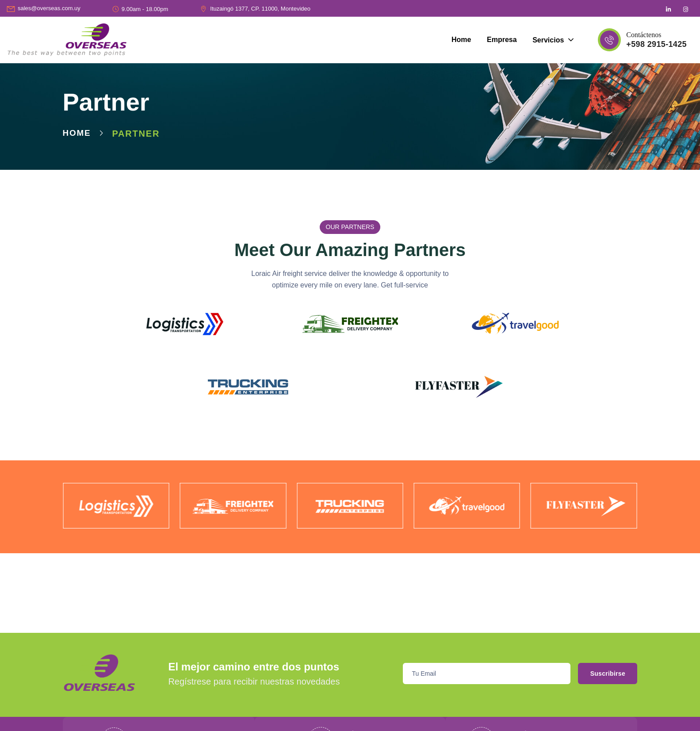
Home (78, 134)
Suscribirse (600, 674)
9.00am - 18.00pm (145, 9)
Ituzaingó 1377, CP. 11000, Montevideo (260, 9)
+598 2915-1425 (656, 44)
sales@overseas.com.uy (49, 8)
